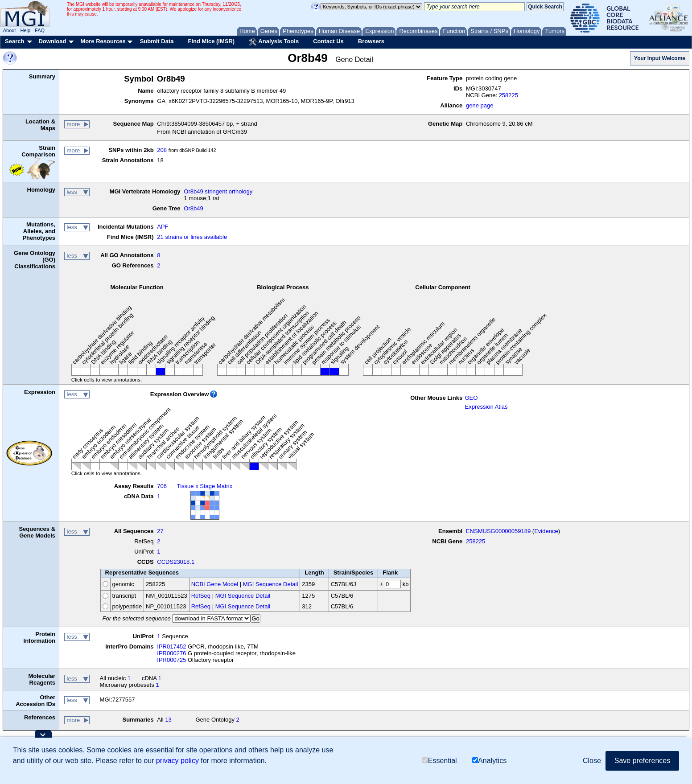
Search (14, 41)
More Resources (103, 41)
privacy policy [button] (177, 761)
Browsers (371, 41)
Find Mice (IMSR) (211, 41)
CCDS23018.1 (176, 562)
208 (162, 150)
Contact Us (328, 41)
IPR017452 (171, 646)
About (10, 30)
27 (160, 531)
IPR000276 (171, 653)
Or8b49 (193, 208)
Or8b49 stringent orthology (218, 191)
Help (25, 30)
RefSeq (201, 596)
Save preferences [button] (642, 761)
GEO (471, 398)
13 (168, 720)
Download (52, 41)
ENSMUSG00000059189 (498, 531)
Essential (440, 761)
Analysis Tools (274, 42)
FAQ (40, 30)
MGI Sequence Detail (271, 584)
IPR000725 (171, 660)
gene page (480, 105)
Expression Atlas (486, 407)
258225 (509, 95)
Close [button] (592, 761)
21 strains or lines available (192, 237)
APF (163, 227)
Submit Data (157, 41)
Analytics (489, 761)
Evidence (546, 531)
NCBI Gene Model (215, 584)
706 (162, 486)
